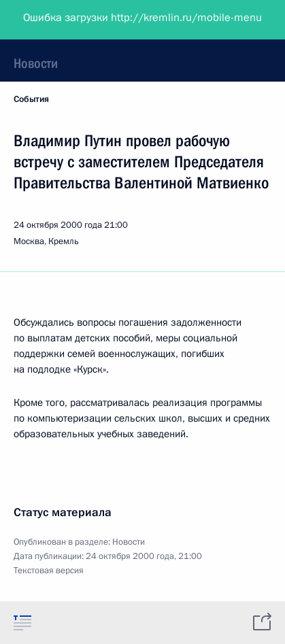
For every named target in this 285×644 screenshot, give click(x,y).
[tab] (22, 622)
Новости (36, 63)
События (31, 99)
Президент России (63, 20)
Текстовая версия (49, 571)
